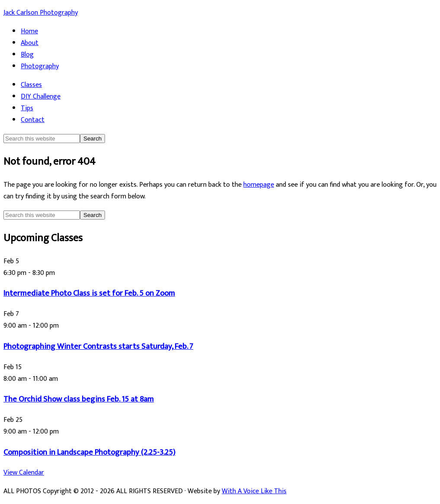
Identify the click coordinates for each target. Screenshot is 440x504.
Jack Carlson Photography (41, 13)
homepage (259, 185)
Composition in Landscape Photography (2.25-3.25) (89, 452)
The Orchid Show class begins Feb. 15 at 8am (79, 399)
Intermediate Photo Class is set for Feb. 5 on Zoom (89, 293)
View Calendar (24, 473)
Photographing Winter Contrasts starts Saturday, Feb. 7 (98, 346)
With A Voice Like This (254, 491)
